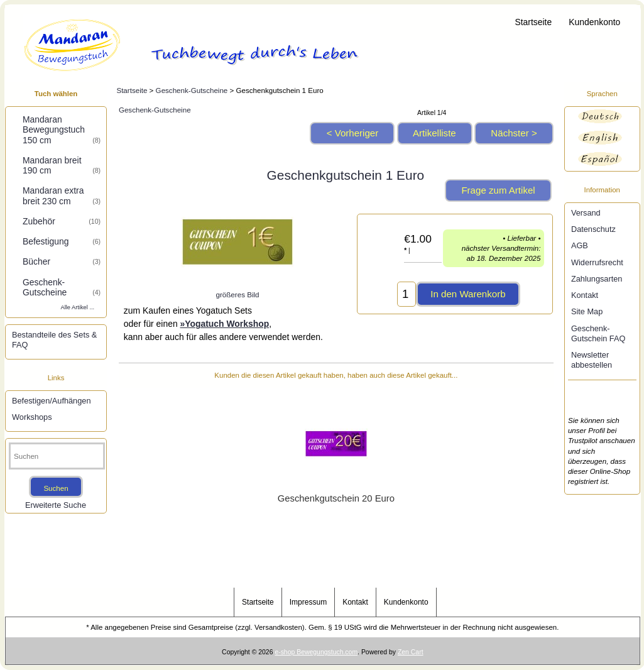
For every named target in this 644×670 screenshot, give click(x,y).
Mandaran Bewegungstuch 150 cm (62, 130)
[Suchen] (57, 456)
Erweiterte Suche (56, 505)
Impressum (308, 602)
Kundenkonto (594, 22)
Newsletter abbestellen (592, 360)
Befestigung (62, 241)
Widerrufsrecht (597, 262)
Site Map (587, 311)
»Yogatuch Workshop (225, 324)
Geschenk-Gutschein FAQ (598, 333)
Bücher (62, 261)
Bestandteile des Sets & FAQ (54, 340)
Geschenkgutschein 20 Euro (336, 498)
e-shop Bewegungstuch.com (316, 652)
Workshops (32, 417)
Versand (586, 213)
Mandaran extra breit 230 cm (62, 195)
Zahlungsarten (597, 279)
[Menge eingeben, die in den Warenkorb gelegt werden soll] (407, 294)
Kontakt (585, 295)
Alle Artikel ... (78, 307)
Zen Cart (411, 652)
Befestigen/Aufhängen (51, 401)
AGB (580, 245)
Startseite (533, 22)
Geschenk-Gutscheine (192, 90)
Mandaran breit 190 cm (62, 165)
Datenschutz (593, 229)
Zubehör (62, 221)
